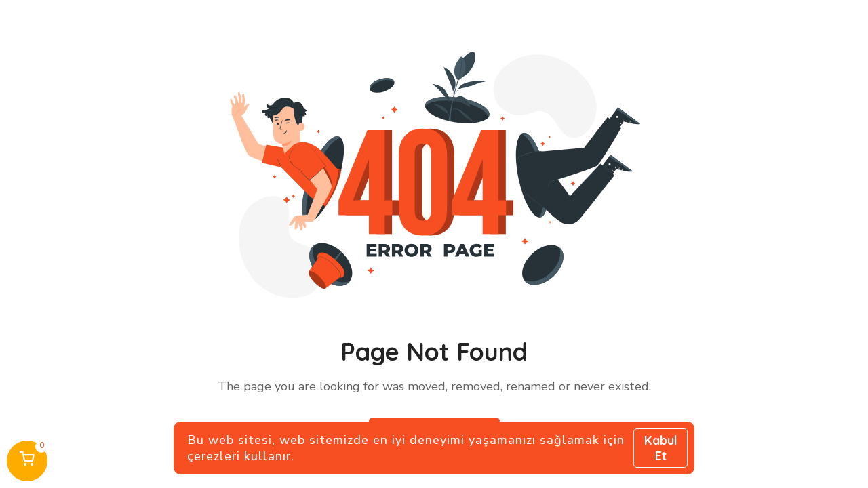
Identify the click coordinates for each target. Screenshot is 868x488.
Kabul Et (661, 448)
